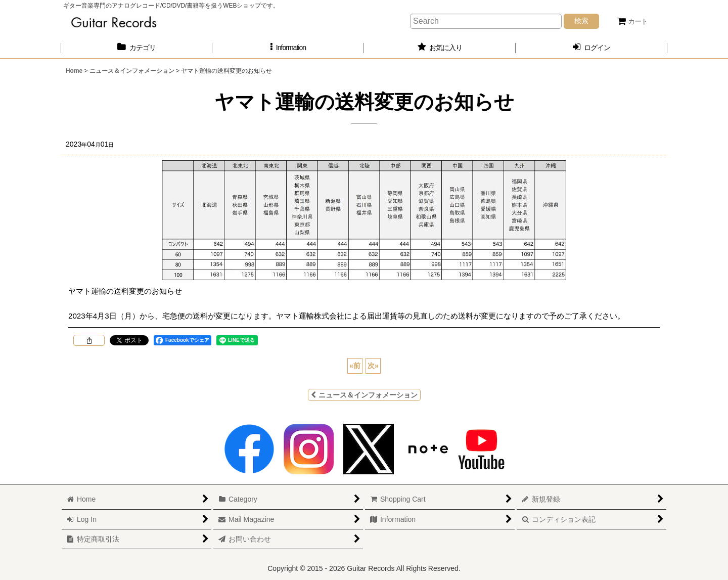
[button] (288, 48)
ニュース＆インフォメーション (364, 395)
